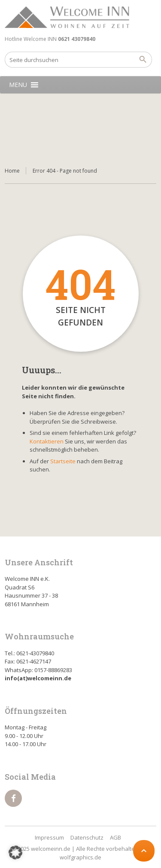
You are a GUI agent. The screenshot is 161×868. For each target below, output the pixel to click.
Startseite (63, 461)
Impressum (49, 837)
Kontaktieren (47, 441)
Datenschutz (87, 837)
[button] (18, 85)
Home (12, 171)
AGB (115, 837)
